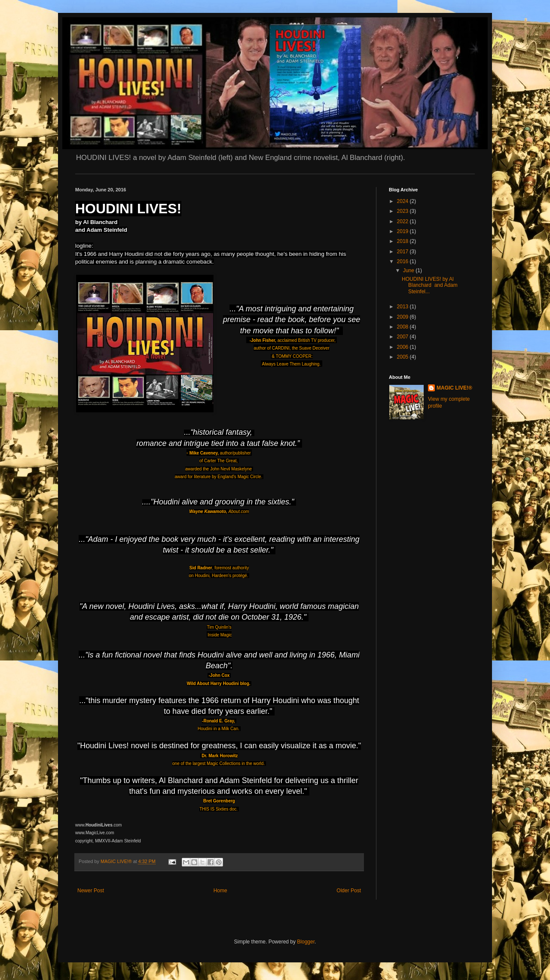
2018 (403, 241)
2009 (403, 317)
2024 (403, 201)
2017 (403, 252)
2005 (403, 357)
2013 (403, 307)
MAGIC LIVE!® (454, 388)
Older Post (349, 891)
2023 (403, 211)
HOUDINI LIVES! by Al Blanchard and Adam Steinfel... (430, 285)
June (409, 270)
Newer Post (91, 891)
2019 (403, 231)
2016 (403, 261)
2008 (403, 327)
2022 (403, 221)
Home (220, 891)
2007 (403, 337)
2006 (403, 347)
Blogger (306, 942)
